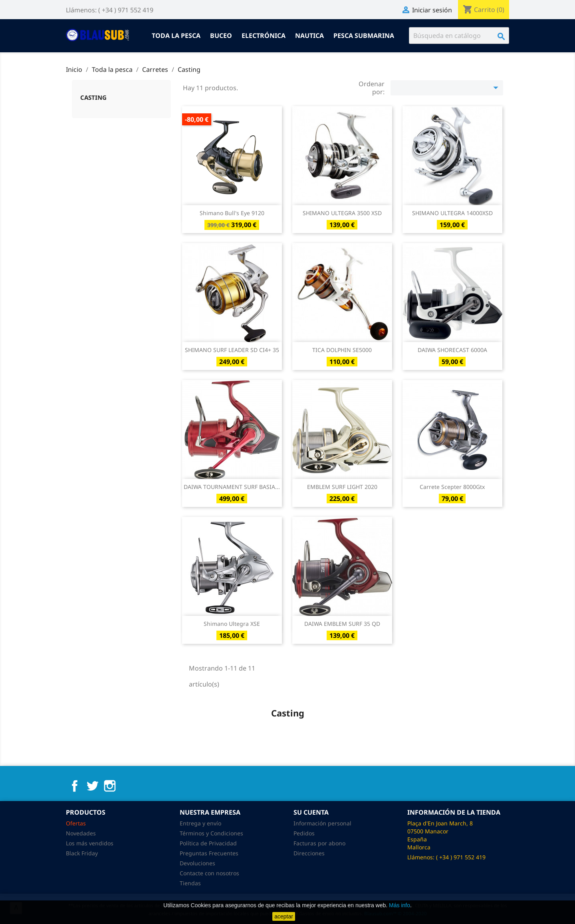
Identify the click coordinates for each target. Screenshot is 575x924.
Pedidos (304, 833)
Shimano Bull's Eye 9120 (232, 213)
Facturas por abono (319, 843)
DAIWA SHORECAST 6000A (452, 350)
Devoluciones (197, 863)
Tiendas (190, 883)
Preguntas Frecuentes (209, 853)
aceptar (284, 916)
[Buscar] (459, 36)
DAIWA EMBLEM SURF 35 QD (342, 624)
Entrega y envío (200, 823)
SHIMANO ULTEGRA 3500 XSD (342, 213)
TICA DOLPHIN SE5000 (342, 350)
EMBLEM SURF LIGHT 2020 (342, 487)
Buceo (221, 36)
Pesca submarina (364, 36)
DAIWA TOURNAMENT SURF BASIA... (232, 487)
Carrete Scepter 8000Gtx (452, 487)
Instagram (110, 786)
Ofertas (76, 823)
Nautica (309, 36)
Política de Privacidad (208, 843)
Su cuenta (311, 812)
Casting (93, 97)
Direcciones (309, 853)
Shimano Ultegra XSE (232, 624)
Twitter (92, 786)
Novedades (81, 833)
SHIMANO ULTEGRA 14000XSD (452, 213)
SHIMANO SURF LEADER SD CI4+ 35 (232, 350)
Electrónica (264, 36)
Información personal (322, 823)
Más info (400, 905)
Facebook (75, 786)
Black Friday (82, 853)
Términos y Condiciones (211, 833)
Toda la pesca (176, 36)
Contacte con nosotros (209, 873)
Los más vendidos (90, 843)
